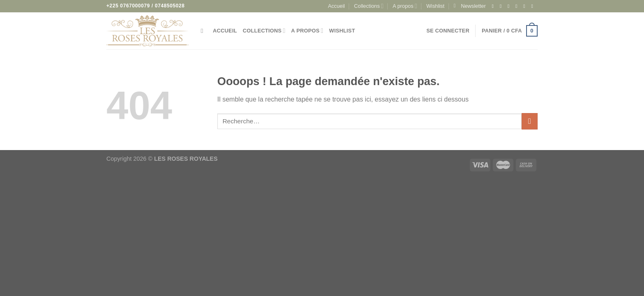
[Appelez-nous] (534, 6)
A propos (405, 6)
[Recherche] (204, 31)
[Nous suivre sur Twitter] (518, 6)
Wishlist (435, 6)
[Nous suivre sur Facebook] (494, 6)
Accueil (336, 6)
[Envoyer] (530, 121)
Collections (369, 6)
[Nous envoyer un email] (526, 6)
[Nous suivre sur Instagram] (502, 6)
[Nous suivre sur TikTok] (510, 6)
